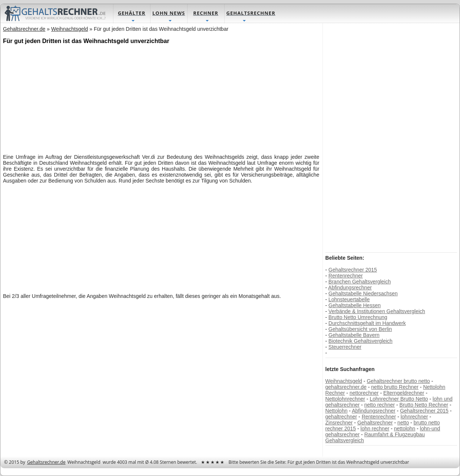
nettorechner (364, 393)
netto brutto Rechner (395, 387)
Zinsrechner (339, 423)
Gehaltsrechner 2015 (353, 270)
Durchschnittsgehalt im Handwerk (367, 323)
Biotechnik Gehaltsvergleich (360, 341)
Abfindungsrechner (350, 288)
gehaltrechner (341, 417)
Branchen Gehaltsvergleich (360, 282)
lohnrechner (414, 417)
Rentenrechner (346, 276)
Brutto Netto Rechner (424, 405)
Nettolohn (337, 411)
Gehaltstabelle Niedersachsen (363, 293)
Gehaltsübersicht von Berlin (360, 329)
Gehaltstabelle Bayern (354, 335)
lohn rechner (375, 429)
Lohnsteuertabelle (349, 299)
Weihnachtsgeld (344, 381)
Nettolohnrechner (345, 399)
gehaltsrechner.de (346, 387)
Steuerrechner (345, 347)
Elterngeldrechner (404, 393)
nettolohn (405, 429)
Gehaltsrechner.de (46, 462)
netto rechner (380, 405)
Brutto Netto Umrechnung (358, 317)
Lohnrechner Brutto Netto (399, 399)
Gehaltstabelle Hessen (355, 305)
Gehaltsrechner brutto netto (398, 381)
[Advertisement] (161, 98)
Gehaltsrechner (375, 423)
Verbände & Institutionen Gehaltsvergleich (377, 311)
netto (403, 423)
